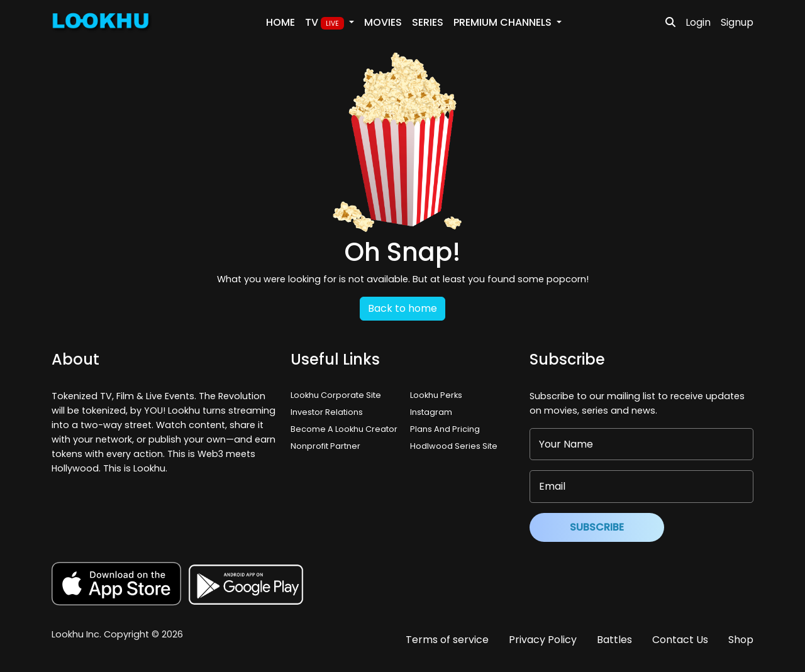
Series (428, 22)
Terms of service (447, 640)
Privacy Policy (543, 640)
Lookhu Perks (436, 395)
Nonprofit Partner (325, 446)
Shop (741, 640)
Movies (383, 22)
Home (280, 22)
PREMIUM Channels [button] (504, 22)
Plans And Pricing (445, 429)
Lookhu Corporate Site (338, 395)
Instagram (431, 412)
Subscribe (597, 527)
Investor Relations (327, 412)
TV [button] (326, 23)
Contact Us (680, 640)
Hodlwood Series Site (454, 446)
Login (698, 22)
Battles (614, 640)
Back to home (402, 308)
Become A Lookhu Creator (344, 429)
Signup (737, 22)
